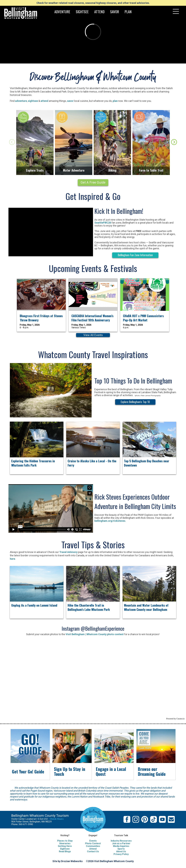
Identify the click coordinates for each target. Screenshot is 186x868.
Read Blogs (65, 851)
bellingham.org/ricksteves (110, 521)
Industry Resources (121, 841)
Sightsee (65, 849)
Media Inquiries (121, 846)
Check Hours (57, 819)
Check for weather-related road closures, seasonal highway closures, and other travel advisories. (93, 3)
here (12, 559)
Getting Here (65, 846)
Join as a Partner (121, 843)
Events (93, 841)
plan (115, 101)
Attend (93, 849)
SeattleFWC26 (103, 223)
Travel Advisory (69, 552)
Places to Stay (65, 841)
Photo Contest (93, 843)
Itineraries (65, 843)
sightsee (33, 101)
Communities (93, 846)
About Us (121, 851)
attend (44, 101)
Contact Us (93, 851)
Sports (121, 849)
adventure (21, 101)
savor (70, 101)
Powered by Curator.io (175, 719)
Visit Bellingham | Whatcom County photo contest (94, 634)
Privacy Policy (121, 854)
